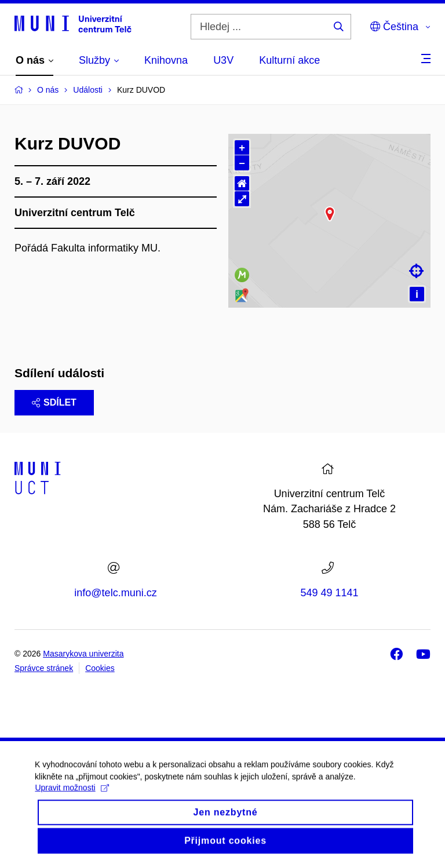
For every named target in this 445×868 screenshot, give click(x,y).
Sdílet (54, 402)
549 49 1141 (329, 593)
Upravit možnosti (72, 814)
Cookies (100, 668)
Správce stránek (44, 668)
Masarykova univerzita (83, 654)
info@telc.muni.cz (115, 593)
